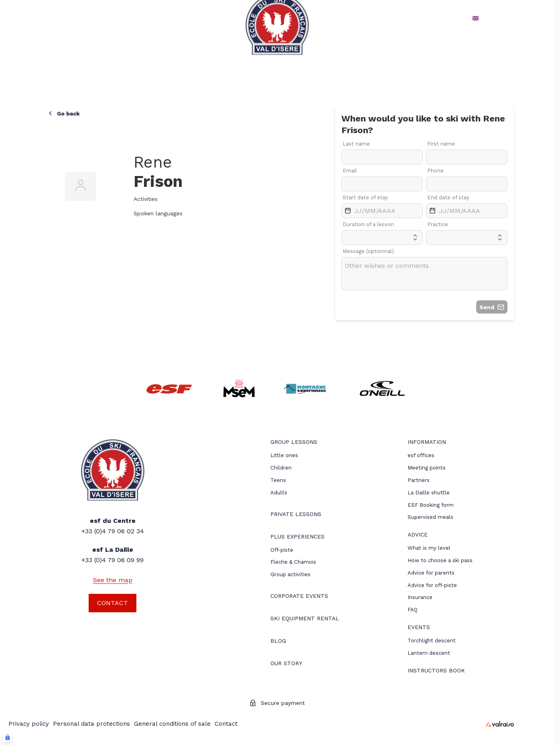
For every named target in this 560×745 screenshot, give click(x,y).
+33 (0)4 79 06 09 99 (113, 560)
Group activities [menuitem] (290, 574)
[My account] (517, 18)
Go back (63, 113)
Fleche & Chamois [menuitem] (293, 562)
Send (492, 307)
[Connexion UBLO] (8, 737)
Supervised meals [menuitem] (430, 517)
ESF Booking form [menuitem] (431, 505)
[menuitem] (294, 443)
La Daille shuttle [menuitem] (429, 493)
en (474, 18)
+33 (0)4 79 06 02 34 (113, 531)
